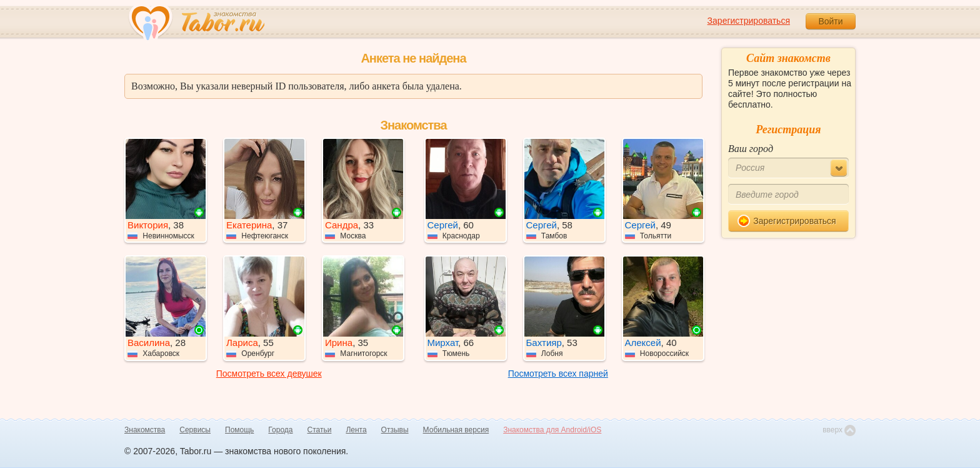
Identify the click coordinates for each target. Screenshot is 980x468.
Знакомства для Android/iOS (552, 430)
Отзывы (395, 430)
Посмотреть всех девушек (269, 374)
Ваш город (751, 149)
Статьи (320, 430)
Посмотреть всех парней (558, 374)
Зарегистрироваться (749, 21)
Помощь (239, 430)
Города (280, 430)
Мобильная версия (456, 430)
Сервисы (195, 430)
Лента (356, 430)
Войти (830, 21)
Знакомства (145, 430)
